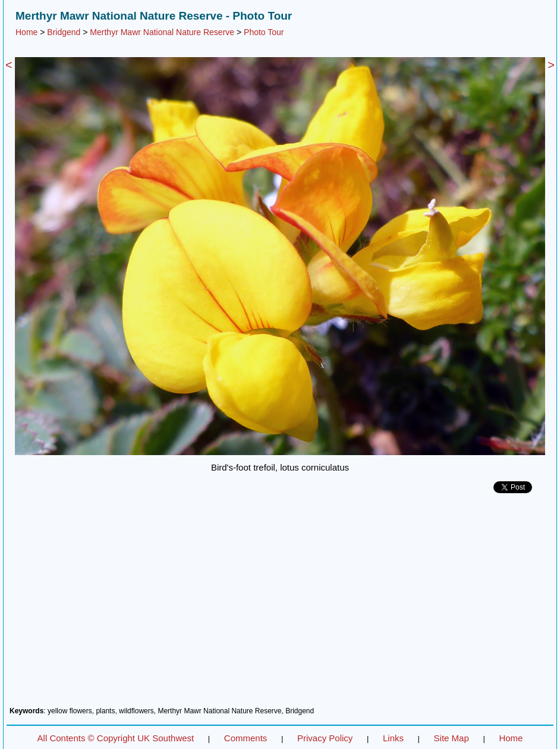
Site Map (452, 738)
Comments (246, 738)
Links (393, 738)
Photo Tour (264, 32)
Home (26, 32)
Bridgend (64, 32)
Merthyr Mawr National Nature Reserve (162, 32)
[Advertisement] (280, 604)
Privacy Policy (325, 738)
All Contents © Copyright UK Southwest (116, 738)
